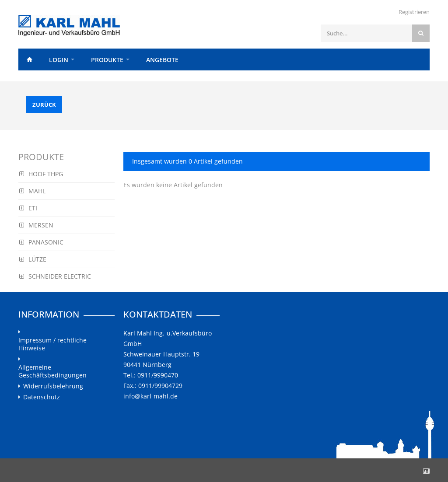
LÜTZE (33, 259)
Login (59, 60)
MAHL (32, 191)
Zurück (44, 105)
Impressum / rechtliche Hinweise (52, 344)
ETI (28, 208)
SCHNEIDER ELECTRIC (55, 276)
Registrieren (414, 12)
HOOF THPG (41, 174)
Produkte (107, 60)
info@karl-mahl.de (150, 396)
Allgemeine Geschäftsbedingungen (52, 371)
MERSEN (36, 225)
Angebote (162, 60)
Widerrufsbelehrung (53, 386)
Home (29, 59)
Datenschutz (42, 397)
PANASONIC (41, 242)
